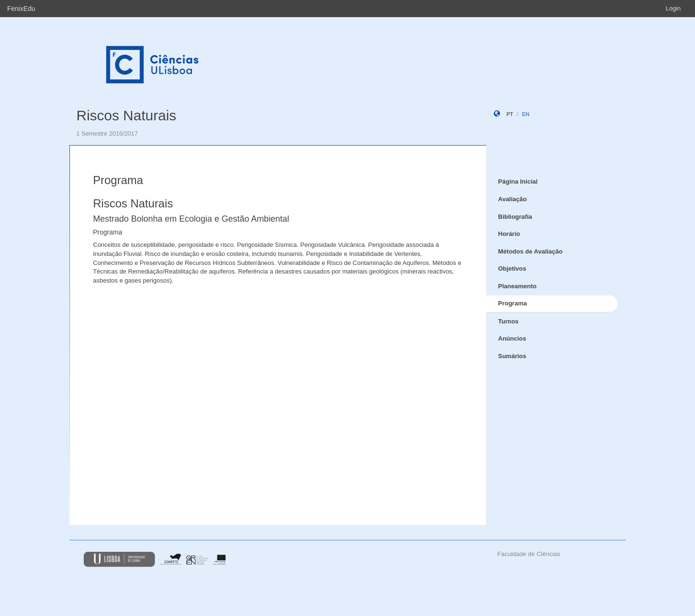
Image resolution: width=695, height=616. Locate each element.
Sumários (512, 356)
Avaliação (512, 199)
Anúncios (512, 338)
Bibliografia (515, 217)
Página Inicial (518, 181)
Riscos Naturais (127, 115)
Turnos (508, 321)
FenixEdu (21, 9)
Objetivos (512, 269)
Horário (509, 234)
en (525, 114)
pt (510, 114)
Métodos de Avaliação (530, 251)
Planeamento (517, 286)
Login (673, 8)
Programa (513, 303)
